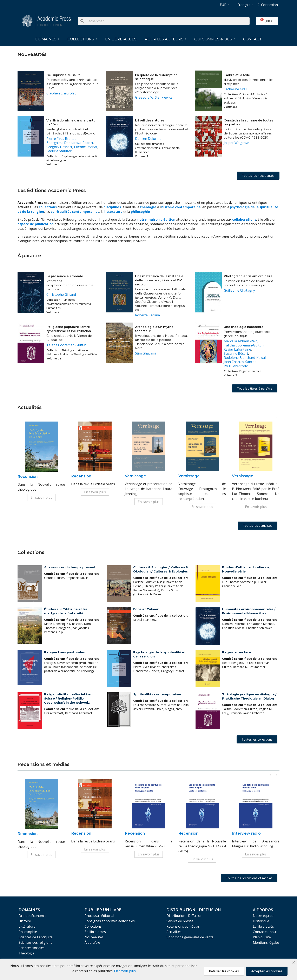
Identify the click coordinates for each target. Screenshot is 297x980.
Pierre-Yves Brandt (61, 139)
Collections (82, 39)
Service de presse (180, 921)
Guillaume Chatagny (239, 290)
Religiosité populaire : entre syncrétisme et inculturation (69, 329)
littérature (114, 212)
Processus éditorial (99, 916)
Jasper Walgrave (236, 143)
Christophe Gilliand (61, 294)
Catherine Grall (235, 89)
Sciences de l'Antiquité (36, 937)
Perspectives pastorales (64, 652)
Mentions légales (266, 942)
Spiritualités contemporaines (157, 694)
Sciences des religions (35, 942)
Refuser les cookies (224, 971)
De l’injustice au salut (63, 75)
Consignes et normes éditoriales (110, 921)
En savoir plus (41, 497)
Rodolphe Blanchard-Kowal (245, 358)
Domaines (47, 39)
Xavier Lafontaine (237, 349)
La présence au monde (65, 276)
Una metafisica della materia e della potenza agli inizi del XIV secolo (159, 280)
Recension (28, 477)
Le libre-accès (263, 926)
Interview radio (246, 833)
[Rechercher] (164, 21)
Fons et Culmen (146, 609)
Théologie (27, 953)
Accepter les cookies (267, 971)
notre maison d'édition (156, 219)
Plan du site (262, 937)
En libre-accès (121, 39)
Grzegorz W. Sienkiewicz (154, 97)
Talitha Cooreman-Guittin (66, 345)
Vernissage (135, 476)
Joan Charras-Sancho (240, 362)
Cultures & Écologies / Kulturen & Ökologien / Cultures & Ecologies (161, 569)
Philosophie (28, 932)
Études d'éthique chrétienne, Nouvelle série (246, 569)
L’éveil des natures (150, 120)
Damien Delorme (148, 139)
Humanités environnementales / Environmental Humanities (249, 611)
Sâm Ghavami (146, 353)
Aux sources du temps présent (70, 567)
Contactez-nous (265, 932)
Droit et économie (32, 916)
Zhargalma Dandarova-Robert (70, 143)
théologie (148, 207)
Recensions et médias (183, 926)
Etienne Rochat (86, 147)
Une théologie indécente (244, 327)
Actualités (174, 932)
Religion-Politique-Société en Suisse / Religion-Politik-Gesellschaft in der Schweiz (68, 698)
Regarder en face (237, 652)
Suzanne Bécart (236, 353)
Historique (261, 921)
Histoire (25, 921)
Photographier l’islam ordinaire (248, 276)
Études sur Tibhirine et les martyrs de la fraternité (66, 611)
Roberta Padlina (147, 315)
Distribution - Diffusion (184, 916)
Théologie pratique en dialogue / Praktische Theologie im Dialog (249, 696)
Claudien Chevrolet (61, 93)
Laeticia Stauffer (59, 151)
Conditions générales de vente (190, 937)
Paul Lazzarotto (236, 366)
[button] (258, 176)
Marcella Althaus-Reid (241, 341)
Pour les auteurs (166, 39)
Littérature (27, 926)
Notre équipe (263, 916)
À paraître (92, 942)
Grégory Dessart (59, 147)
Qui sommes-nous (215, 39)
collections (48, 207)
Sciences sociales (32, 948)
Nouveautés (94, 937)
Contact (252, 39)
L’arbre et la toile (237, 75)
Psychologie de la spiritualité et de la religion (159, 654)
